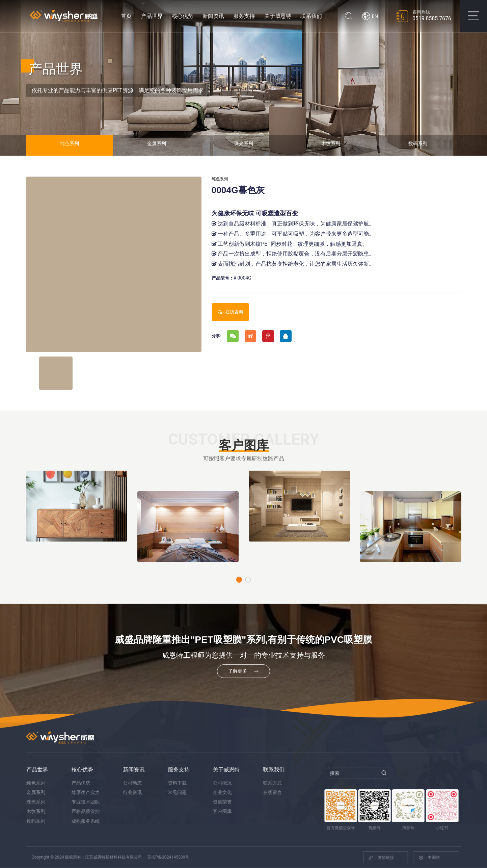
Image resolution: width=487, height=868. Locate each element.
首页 (126, 16)
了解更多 (243, 671)
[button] (239, 580)
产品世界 (152, 16)
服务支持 (244, 16)
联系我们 (311, 16)
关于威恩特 (278, 16)
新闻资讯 (213, 16)
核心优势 (183, 16)
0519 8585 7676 (432, 18)
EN (370, 16)
